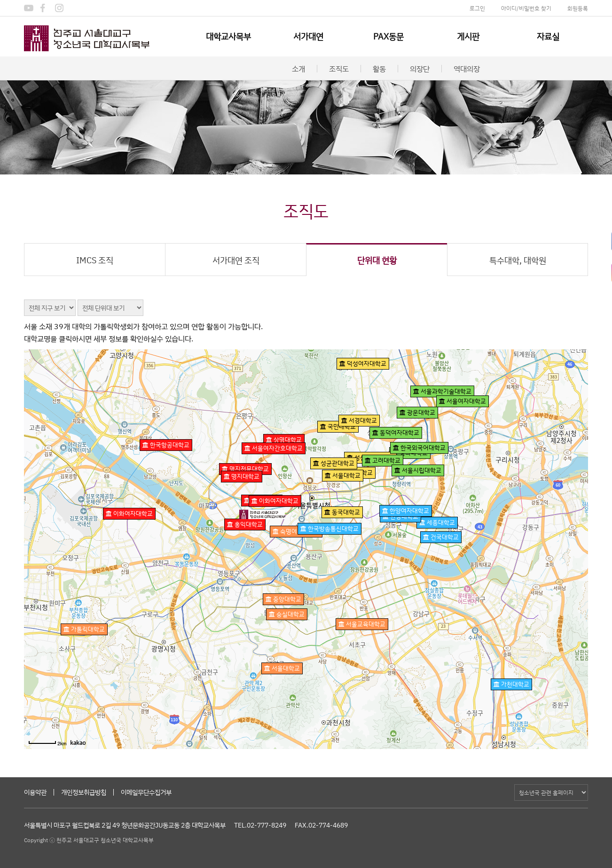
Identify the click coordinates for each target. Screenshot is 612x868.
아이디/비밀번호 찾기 (526, 8)
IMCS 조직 (95, 260)
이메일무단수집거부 (146, 792)
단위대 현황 (377, 260)
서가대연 (308, 36)
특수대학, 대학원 (518, 260)
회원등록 (578, 8)
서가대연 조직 (236, 260)
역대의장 (467, 69)
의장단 (420, 69)
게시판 (468, 36)
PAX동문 (388, 36)
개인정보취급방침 (84, 792)
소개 (298, 69)
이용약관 (35, 792)
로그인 (477, 8)
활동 (379, 69)
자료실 (548, 36)
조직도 (339, 69)
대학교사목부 (228, 36)
